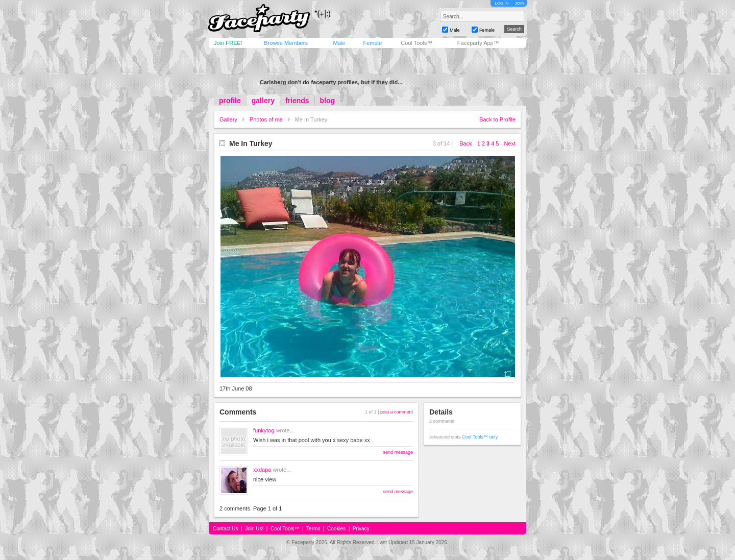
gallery (263, 101)
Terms (313, 529)
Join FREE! (228, 43)
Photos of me (266, 119)
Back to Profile (497, 119)
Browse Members (286, 43)
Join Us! (254, 529)
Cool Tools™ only (480, 437)
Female (372, 43)
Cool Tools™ (416, 43)
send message (398, 452)
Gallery (228, 119)
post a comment (397, 412)
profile (230, 101)
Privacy (361, 529)
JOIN (520, 3)
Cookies (336, 529)
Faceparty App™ (478, 43)
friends (297, 101)
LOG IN (501, 3)
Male (339, 43)
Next (510, 143)
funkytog (264, 430)
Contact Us (225, 529)
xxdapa (262, 470)
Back (465, 143)
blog (328, 101)
